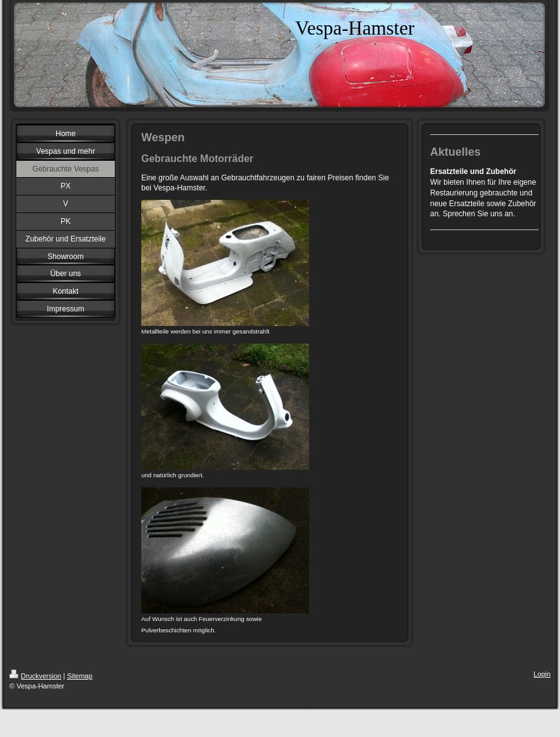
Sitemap (79, 676)
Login (542, 674)
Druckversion (35, 676)
